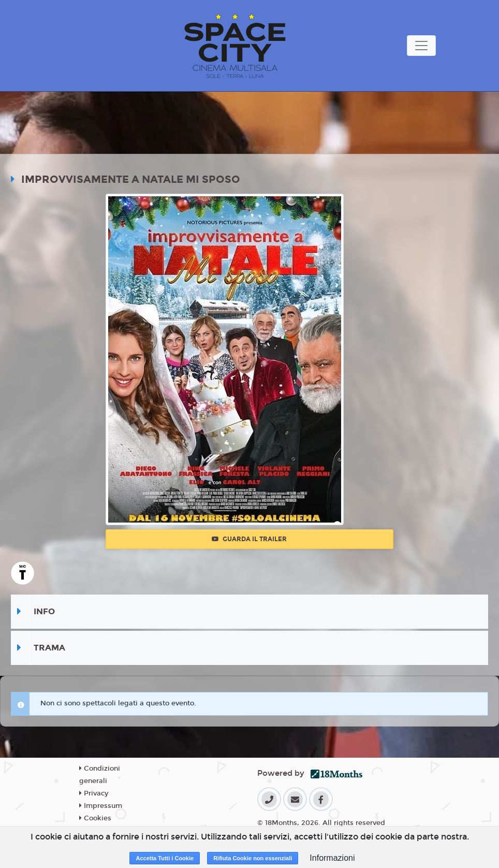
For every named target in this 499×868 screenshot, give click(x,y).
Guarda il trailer (249, 539)
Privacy (94, 793)
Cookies (95, 818)
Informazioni (332, 858)
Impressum (101, 806)
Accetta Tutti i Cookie (165, 858)
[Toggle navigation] (421, 46)
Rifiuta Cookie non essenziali (253, 858)
